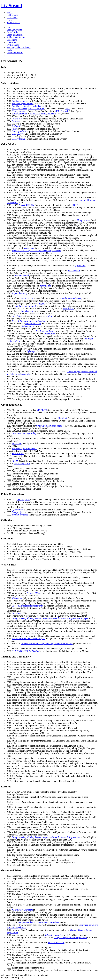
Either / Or (17, 443)
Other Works (12, 32)
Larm (9, 20)
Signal (41, 303)
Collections (12, 40)
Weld (50, 316)
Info (9, 27)
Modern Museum (33, 324)
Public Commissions (16, 37)
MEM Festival (61, 111)
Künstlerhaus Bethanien (33, 106)
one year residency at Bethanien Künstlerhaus (39, 922)
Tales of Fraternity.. (54, 935)
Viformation (17, 598)
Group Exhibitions (15, 35)
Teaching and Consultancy (19, 47)
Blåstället (63, 418)
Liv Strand (11, 5)
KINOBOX (42, 410)
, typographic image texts (27, 606)
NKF (75, 205)
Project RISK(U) (26, 205)
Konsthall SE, (18, 454)
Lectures (11, 50)
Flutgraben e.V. (27, 311)
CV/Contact (12, 17)
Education (11, 42)
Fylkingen (31, 351)
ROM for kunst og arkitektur (43, 114)
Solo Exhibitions (14, 30)
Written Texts (13, 45)
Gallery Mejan (18, 139)
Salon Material (13, 22)
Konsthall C (68, 308)
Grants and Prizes (15, 52)
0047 (67, 109)
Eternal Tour (49, 334)
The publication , (29, 639)
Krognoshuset (84, 220)
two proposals (23, 500)
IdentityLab (29, 248)
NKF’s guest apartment (22, 910)
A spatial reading (19, 293)
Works (10, 12)
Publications (12, 15)
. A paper (50, 618)
